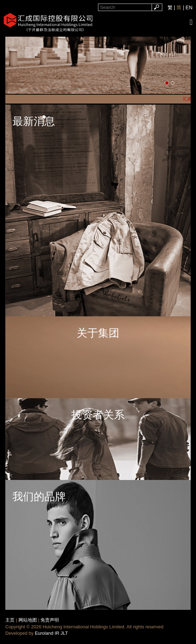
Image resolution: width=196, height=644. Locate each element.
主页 (10, 620)
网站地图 (28, 620)
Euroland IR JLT (51, 633)
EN (189, 7)
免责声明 (50, 620)
